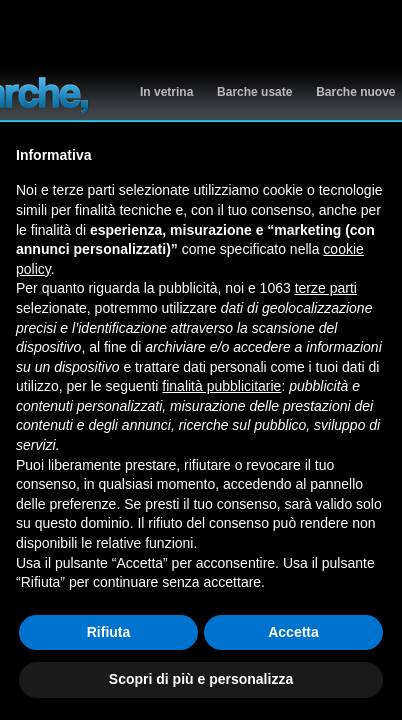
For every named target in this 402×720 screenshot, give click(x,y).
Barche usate (254, 92)
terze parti (326, 288)
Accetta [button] (293, 632)
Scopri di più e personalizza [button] (201, 679)
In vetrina (166, 92)
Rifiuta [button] (109, 632)
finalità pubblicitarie (221, 386)
